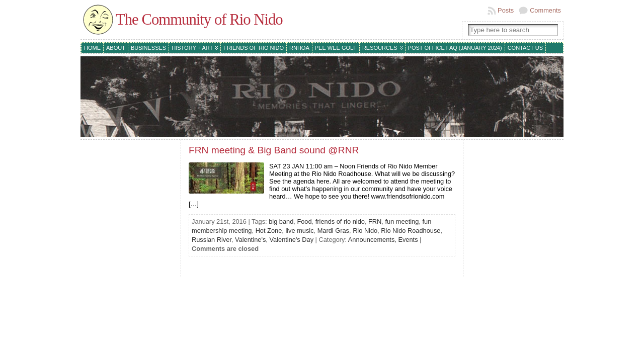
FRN (375, 221)
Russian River (212, 240)
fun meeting (402, 221)
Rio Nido (365, 231)
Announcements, (373, 240)
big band (281, 221)
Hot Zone (269, 231)
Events (408, 240)
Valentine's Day (291, 240)
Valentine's (250, 240)
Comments (545, 10)
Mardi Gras (333, 231)
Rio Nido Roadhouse (411, 231)
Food (304, 221)
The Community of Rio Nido (199, 20)
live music (299, 231)
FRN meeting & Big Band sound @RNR (274, 150)
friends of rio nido (340, 221)
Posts (506, 10)
